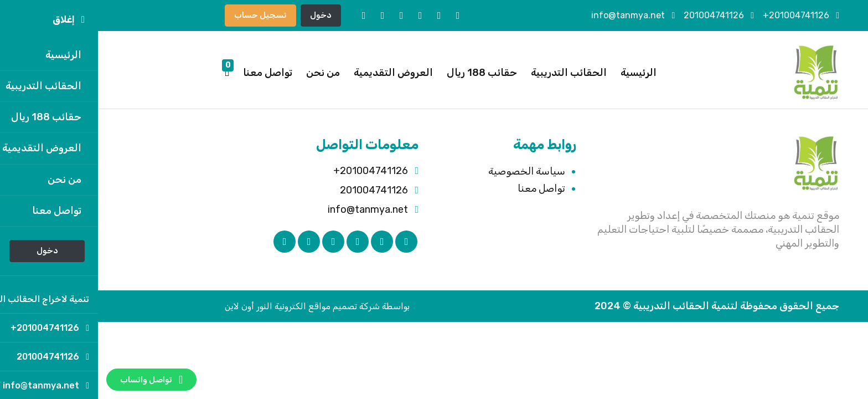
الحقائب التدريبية (471, 73)
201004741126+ (703, 15)
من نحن (225, 73)
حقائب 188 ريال (384, 73)
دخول (223, 15)
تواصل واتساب (53, 380)
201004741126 (621, 15)
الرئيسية (541, 73)
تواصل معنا (170, 73)
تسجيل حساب (162, 15)
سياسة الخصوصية (429, 171)
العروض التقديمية (295, 73)
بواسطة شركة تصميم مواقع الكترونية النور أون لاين (219, 306)
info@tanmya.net (535, 15)
